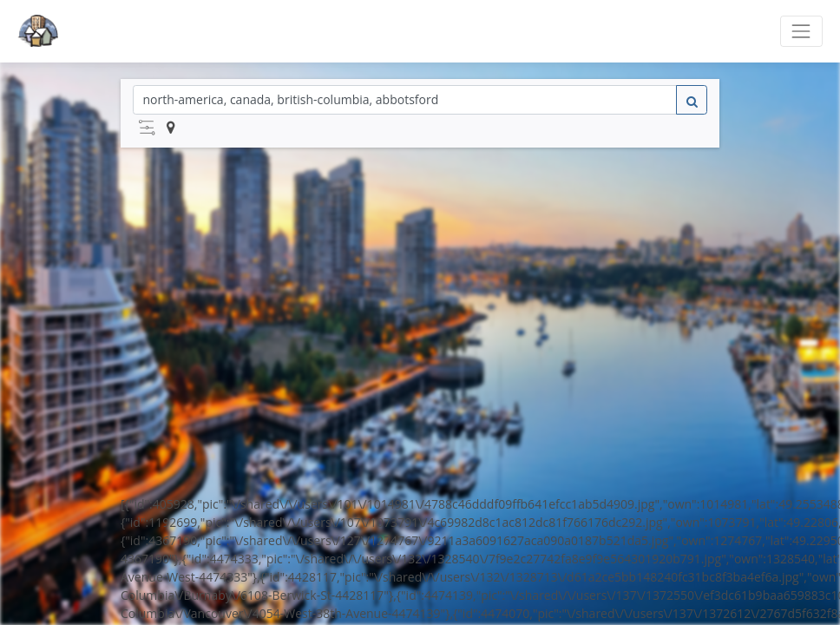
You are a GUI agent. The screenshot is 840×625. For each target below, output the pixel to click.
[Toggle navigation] (801, 31)
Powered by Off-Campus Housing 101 (420, 591)
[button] (147, 128)
